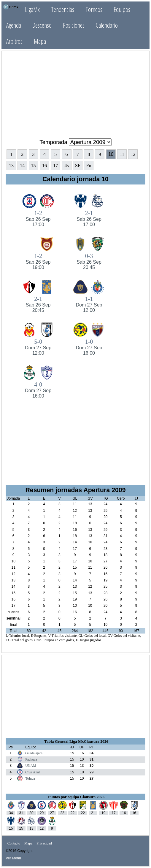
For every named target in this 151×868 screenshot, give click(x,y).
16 (44, 166)
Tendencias (63, 9)
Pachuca (31, 759)
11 (122, 154)
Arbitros (14, 41)
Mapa (40, 41)
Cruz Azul (32, 772)
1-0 (89, 347)
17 (55, 166)
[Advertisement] (76, 92)
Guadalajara (34, 753)
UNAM (31, 766)
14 (22, 166)
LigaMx (32, 9)
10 (111, 154)
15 (34, 166)
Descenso (42, 25)
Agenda (14, 25)
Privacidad (44, 844)
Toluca (30, 778)
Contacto (14, 844)
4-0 (38, 390)
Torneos (94, 9)
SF (78, 166)
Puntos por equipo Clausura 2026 (76, 797)
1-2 (38, 219)
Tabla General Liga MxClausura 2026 (76, 741)
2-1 (89, 219)
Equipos (122, 9)
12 (133, 154)
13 (11, 166)
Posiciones (74, 25)
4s (66, 166)
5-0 (38, 347)
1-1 (89, 304)
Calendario (107, 25)
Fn (89, 166)
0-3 (89, 261)
